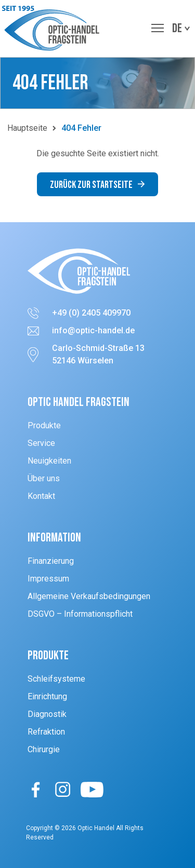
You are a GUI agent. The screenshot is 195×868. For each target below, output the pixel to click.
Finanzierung (51, 561)
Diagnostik (47, 714)
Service (41, 443)
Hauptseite (27, 128)
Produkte (44, 425)
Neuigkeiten (49, 461)
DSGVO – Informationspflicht (80, 614)
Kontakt (41, 496)
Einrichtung (47, 696)
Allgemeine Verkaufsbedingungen (89, 596)
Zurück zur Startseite (97, 185)
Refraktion (46, 732)
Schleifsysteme (56, 679)
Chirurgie (44, 749)
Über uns (44, 478)
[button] (53, 29)
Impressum (48, 579)
